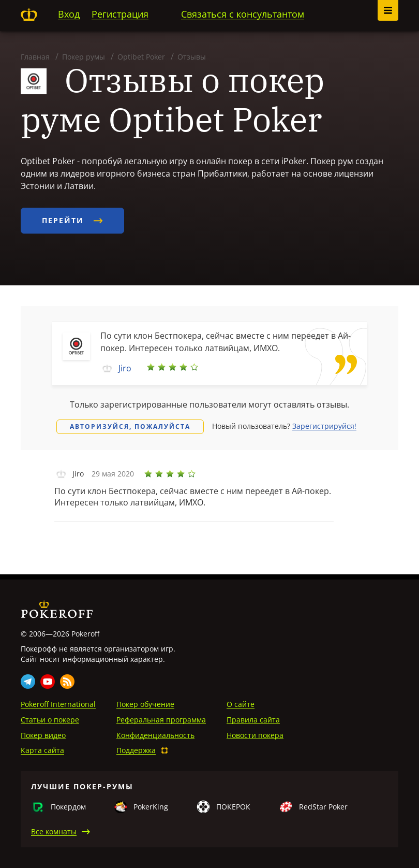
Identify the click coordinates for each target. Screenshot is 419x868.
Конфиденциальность (155, 735)
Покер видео (43, 735)
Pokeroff (29, 15)
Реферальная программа (161, 720)
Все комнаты (54, 831)
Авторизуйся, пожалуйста (130, 426)
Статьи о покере (50, 720)
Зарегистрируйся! (324, 426)
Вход (69, 14)
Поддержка (136, 750)
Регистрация (120, 14)
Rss (67, 682)
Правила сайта (253, 720)
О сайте (241, 704)
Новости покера (255, 735)
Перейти (72, 220)
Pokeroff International (58, 704)
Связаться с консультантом (243, 14)
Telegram (28, 682)
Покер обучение (145, 704)
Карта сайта (42, 750)
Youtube (48, 682)
